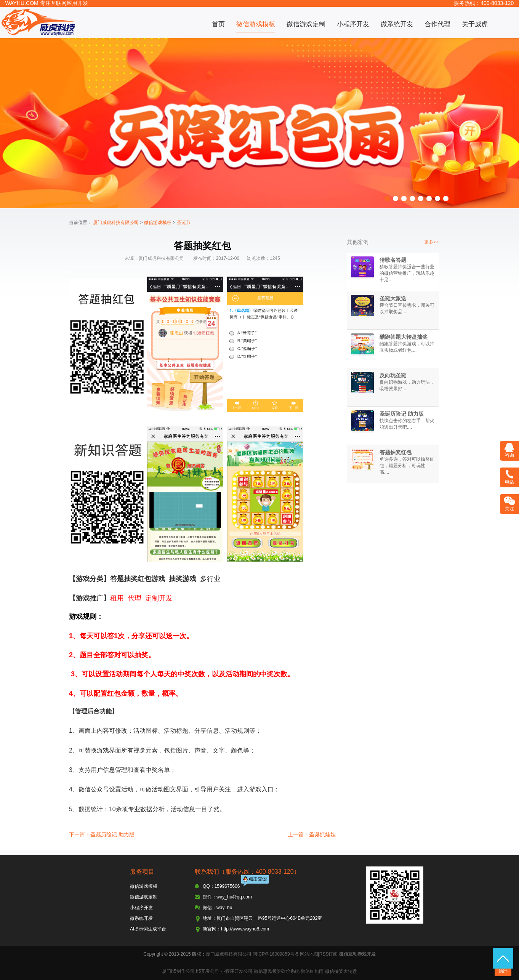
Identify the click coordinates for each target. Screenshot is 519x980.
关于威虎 (475, 24)
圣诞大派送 (393, 298)
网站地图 (309, 954)
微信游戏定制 (306, 24)
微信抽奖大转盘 (341, 971)
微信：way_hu (217, 908)
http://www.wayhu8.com (245, 929)
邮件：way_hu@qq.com (227, 897)
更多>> (431, 242)
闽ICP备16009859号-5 (276, 954)
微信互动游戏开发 (357, 954)
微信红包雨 (312, 971)
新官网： (212, 929)
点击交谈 (256, 882)
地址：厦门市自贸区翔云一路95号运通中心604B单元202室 (262, 918)
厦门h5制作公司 (178, 971)
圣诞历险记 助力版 (402, 414)
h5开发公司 (207, 971)
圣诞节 (184, 223)
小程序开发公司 (237, 971)
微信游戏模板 (256, 24)
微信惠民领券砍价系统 (277, 971)
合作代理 (437, 24)
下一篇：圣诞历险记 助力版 (102, 834)
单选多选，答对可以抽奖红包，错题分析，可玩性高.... (407, 466)
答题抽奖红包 (396, 452)
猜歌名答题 (393, 260)
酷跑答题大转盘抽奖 (404, 337)
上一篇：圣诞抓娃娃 (312, 834)
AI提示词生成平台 (148, 929)
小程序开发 (353, 24)
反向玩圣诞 (393, 375)
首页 (218, 24)
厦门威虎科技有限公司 (116, 223)
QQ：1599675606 (221, 886)
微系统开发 (397, 24)
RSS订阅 (329, 954)
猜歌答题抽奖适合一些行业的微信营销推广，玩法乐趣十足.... (407, 273)
